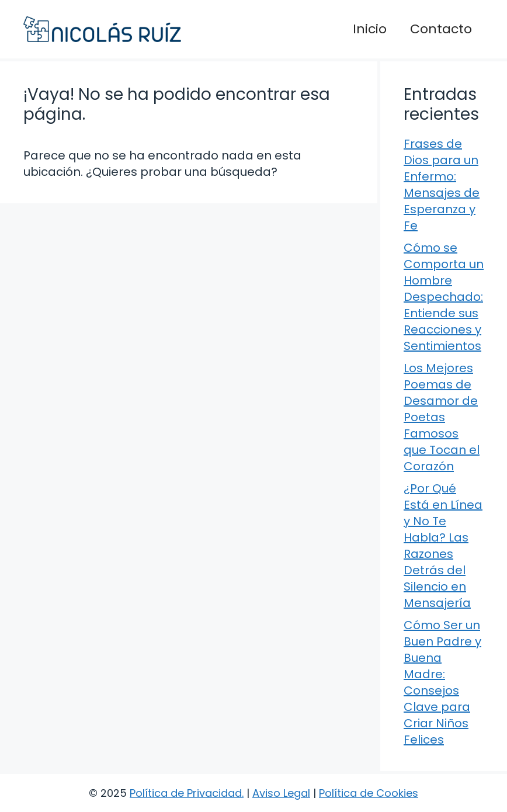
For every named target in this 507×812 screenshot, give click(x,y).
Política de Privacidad (186, 793)
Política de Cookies (369, 793)
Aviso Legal (281, 793)
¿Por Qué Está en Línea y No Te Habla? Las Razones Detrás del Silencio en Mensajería (443, 546)
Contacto (441, 29)
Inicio (370, 29)
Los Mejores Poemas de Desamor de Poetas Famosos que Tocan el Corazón (442, 417)
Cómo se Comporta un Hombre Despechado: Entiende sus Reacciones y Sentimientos (444, 297)
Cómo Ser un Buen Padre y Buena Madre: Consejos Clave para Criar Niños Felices (442, 682)
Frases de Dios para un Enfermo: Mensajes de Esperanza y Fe (442, 185)
